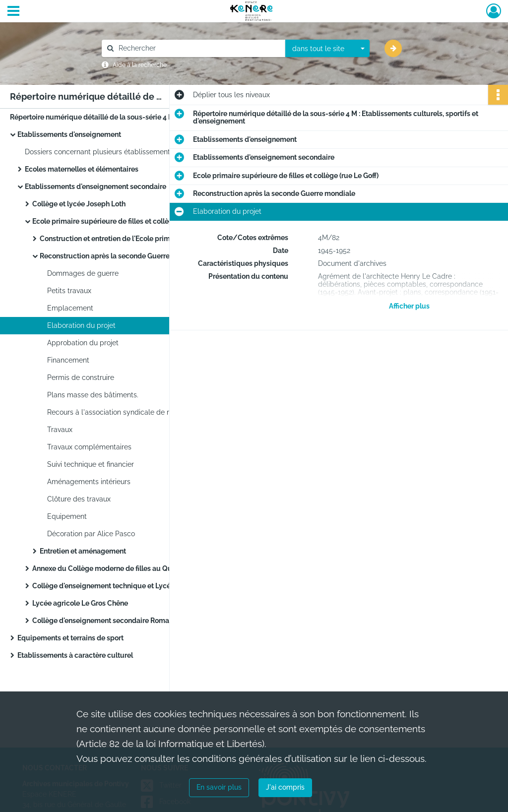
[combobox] (327, 49)
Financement (68, 360)
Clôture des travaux (79, 499)
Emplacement (70, 308)
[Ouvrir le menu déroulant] (13, 12)
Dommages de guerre (83, 273)
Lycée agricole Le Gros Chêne (80, 603)
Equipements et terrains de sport (70, 638)
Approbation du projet (83, 343)
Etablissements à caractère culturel (75, 655)
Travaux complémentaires (89, 447)
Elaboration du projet (81, 325)
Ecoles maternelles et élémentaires (82, 169)
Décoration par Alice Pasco (91, 534)
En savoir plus (219, 787)
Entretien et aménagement (83, 551)
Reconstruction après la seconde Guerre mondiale (121, 256)
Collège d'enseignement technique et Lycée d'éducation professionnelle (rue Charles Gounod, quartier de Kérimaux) (131, 586)
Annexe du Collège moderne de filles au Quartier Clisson (124, 568)
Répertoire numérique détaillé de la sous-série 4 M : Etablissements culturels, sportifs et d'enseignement (109, 117)
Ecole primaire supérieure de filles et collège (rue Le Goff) (125, 221)
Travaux (60, 430)
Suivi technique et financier (91, 464)
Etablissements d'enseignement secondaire (95, 187)
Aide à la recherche (140, 65)
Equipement (67, 516)
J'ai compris (285, 787)
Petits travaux (69, 291)
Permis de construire (81, 377)
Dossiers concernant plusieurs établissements (99, 152)
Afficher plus (409, 306)
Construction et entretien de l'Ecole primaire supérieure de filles (139, 239)
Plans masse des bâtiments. (93, 395)
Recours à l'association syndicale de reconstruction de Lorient (146, 412)
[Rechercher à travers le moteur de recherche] (198, 48)
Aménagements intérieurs (89, 482)
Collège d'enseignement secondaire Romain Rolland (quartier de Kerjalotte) (131, 621)
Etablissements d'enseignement (69, 134)
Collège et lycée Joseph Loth (79, 204)
